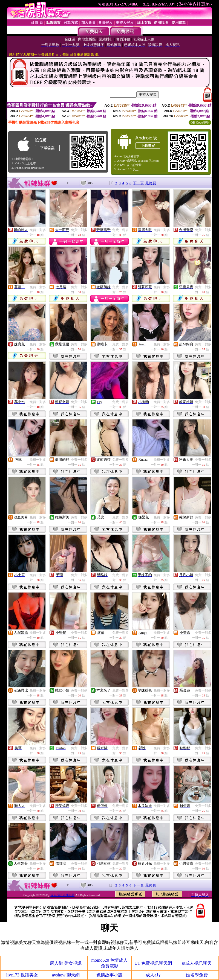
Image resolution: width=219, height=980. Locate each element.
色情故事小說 (109, 975)
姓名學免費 (197, 975)
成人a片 (153, 975)
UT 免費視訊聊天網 (153, 963)
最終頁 (151, 183)
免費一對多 (38, 230)
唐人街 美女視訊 (66, 963)
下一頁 (138, 183)
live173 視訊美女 (22, 975)
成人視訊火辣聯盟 (62, 895)
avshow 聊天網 (66, 975)
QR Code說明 (200, 122)
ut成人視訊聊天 (197, 963)
